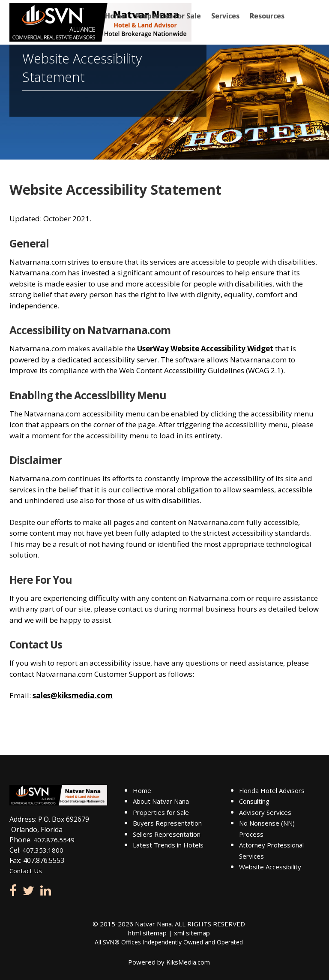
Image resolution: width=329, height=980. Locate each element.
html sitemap (147, 933)
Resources (267, 16)
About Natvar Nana (161, 801)
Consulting (254, 801)
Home (115, 16)
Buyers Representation (167, 823)
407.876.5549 (54, 840)
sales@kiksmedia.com (73, 695)
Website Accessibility (270, 867)
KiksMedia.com (188, 962)
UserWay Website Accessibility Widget (205, 348)
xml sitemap (192, 933)
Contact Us (26, 871)
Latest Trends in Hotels (168, 845)
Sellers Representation (167, 834)
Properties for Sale (168, 16)
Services (225, 16)
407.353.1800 (43, 850)
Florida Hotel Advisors (272, 790)
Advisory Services (265, 812)
